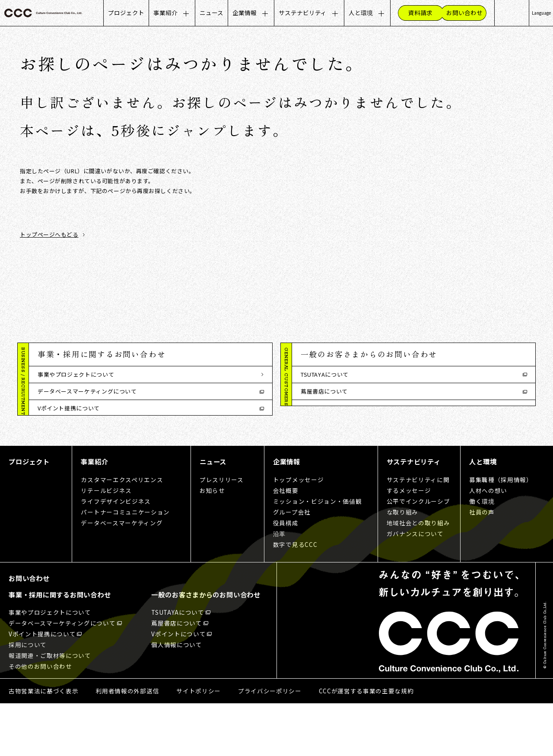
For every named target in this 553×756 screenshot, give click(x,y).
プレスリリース (222, 532)
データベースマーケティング (122, 575)
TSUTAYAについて (325, 374)
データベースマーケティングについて (87, 391)
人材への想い (488, 543)
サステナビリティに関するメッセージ (418, 538)
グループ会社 (292, 565)
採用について (55, 425)
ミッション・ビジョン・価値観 (317, 554)
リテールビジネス (106, 543)
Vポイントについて (326, 408)
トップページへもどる (49, 235)
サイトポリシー (199, 743)
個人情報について (324, 425)
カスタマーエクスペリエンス (122, 532)
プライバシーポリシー (270, 743)
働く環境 (482, 554)
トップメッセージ (298, 532)
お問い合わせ (29, 631)
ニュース (211, 13)
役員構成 (286, 575)
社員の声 (482, 565)
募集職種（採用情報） (501, 532)
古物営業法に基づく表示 (43, 743)
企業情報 (245, 13)
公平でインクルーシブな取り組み (418, 559)
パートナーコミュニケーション (125, 565)
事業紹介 (165, 13)
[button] (151, 355)
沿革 (279, 586)
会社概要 (286, 543)
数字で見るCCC (295, 597)
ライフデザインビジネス (116, 554)
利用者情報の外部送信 (127, 743)
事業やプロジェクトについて (76, 374)
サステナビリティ (303, 13)
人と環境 (361, 13)
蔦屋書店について (324, 391)
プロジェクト (126, 13)
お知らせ (212, 543)
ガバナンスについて (415, 586)
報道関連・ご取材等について (76, 442)
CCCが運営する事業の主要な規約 (366, 743)
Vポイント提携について (69, 408)
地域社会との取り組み (418, 575)
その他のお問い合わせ (67, 459)
